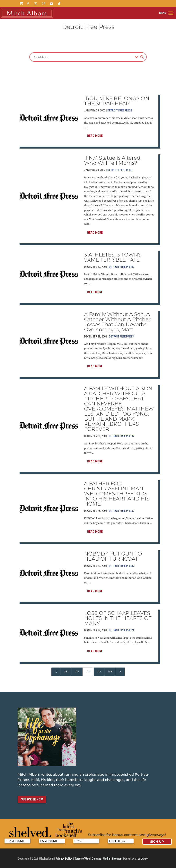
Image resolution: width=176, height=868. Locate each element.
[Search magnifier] (142, 57)
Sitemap (117, 858)
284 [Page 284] (88, 671)
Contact (96, 858)
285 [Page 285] (99, 671)
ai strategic (141, 858)
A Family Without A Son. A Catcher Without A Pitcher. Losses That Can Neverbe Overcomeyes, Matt (118, 322)
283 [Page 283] (77, 671)
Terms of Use (82, 858)
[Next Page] (120, 672)
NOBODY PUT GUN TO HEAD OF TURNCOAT (113, 556)
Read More (95, 136)
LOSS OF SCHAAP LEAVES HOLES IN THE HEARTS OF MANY (118, 618)
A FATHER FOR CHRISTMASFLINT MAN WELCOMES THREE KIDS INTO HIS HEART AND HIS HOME (117, 493)
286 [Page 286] (110, 671)
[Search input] (84, 57)
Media (106, 858)
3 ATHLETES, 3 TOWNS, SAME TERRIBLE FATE (113, 257)
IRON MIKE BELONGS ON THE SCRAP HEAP (117, 101)
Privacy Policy (64, 858)
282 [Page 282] (66, 671)
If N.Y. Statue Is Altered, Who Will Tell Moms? (113, 160)
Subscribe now (32, 799)
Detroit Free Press (120, 110)
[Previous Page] (56, 672)
